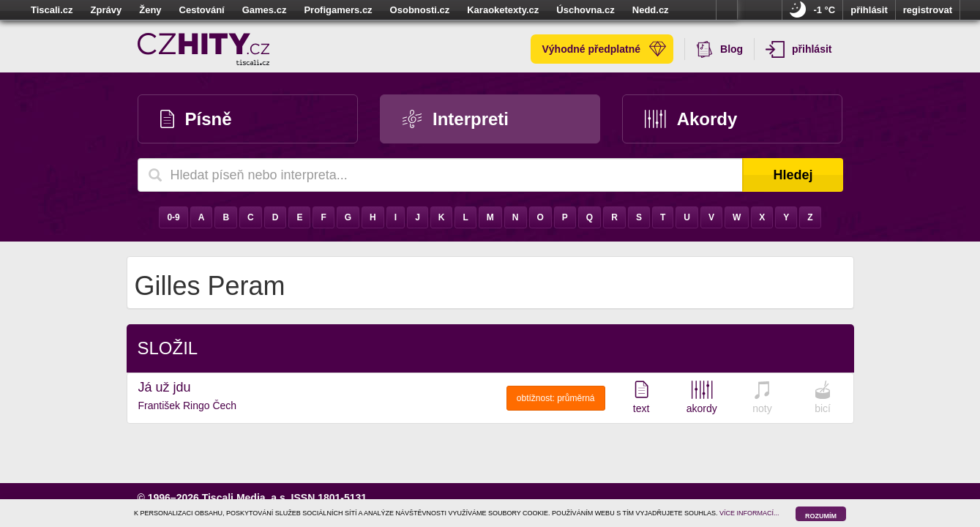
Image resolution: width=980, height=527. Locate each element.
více (727, 10)
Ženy (150, 10)
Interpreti (456, 119)
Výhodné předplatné (604, 49)
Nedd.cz (651, 10)
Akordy (691, 119)
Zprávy (106, 10)
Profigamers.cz (338, 10)
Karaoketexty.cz (503, 10)
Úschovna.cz (585, 10)
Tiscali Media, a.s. (245, 498)
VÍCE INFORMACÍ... (749, 513)
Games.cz (265, 10)
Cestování (202, 10)
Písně (196, 119)
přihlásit (869, 10)
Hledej (793, 175)
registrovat (928, 10)
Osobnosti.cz (420, 10)
